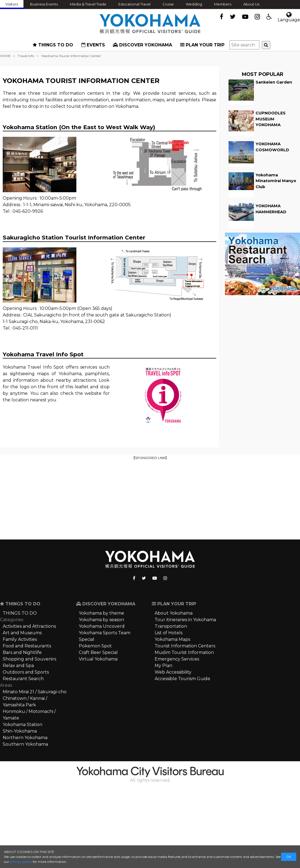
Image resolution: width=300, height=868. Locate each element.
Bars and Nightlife (22, 652)
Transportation (171, 626)
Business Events (44, 4)
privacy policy (21, 862)
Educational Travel (134, 4)
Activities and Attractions (29, 626)
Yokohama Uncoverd (102, 626)
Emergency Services (177, 659)
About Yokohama (174, 613)
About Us (251, 4)
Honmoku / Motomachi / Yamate (29, 715)
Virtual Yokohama (98, 659)
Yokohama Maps (172, 639)
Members (223, 4)
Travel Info (26, 56)
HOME (5, 56)
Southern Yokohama (25, 744)
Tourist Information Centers (185, 646)
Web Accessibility (173, 672)
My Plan (163, 666)
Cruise (168, 4)
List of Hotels (169, 633)
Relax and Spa (18, 666)
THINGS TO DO (53, 45)
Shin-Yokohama (20, 731)
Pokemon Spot (95, 646)
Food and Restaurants (27, 646)
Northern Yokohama (25, 738)
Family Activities (20, 639)
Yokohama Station (22, 725)
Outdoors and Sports (26, 672)
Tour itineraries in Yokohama (185, 620)
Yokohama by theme (101, 613)
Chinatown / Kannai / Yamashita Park (25, 702)
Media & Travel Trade (88, 4)
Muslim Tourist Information (184, 652)
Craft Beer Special (98, 652)
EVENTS (93, 45)
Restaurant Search (23, 679)
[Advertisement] (150, 499)
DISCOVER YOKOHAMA (142, 45)
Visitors (12, 4)
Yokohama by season (101, 620)
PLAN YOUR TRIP (202, 45)
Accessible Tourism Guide (182, 679)
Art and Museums (22, 633)
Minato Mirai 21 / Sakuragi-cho (35, 692)
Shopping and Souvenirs (29, 659)
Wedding (194, 4)
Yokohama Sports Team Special (105, 636)
